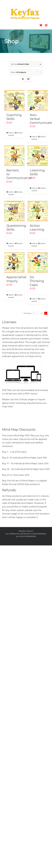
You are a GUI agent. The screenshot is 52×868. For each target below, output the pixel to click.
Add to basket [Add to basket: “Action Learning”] (34, 245)
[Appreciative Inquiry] (14, 263)
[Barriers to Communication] (14, 156)
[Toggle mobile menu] (46, 25)
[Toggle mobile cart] (41, 25)
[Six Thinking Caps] (38, 263)
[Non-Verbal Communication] (38, 100)
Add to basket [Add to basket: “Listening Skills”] (34, 189)
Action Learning (37, 228)
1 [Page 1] (34, 313)
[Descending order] (40, 64)
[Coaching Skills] (14, 100)
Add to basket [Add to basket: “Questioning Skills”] (11, 245)
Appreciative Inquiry (16, 279)
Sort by (20, 64)
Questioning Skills (16, 228)
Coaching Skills (14, 117)
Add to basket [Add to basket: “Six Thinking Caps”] (34, 300)
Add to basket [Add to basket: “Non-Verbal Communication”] (34, 138)
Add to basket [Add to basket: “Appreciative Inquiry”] (11, 296)
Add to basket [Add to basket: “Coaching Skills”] (11, 134)
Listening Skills (37, 172)
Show (18, 72)
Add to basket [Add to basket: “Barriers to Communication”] (11, 193)
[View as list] (28, 79)
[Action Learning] (38, 211)
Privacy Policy (26, 531)
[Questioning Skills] (14, 211)
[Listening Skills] (38, 156)
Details (20, 133)
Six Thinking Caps (37, 281)
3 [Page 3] (42, 313)
